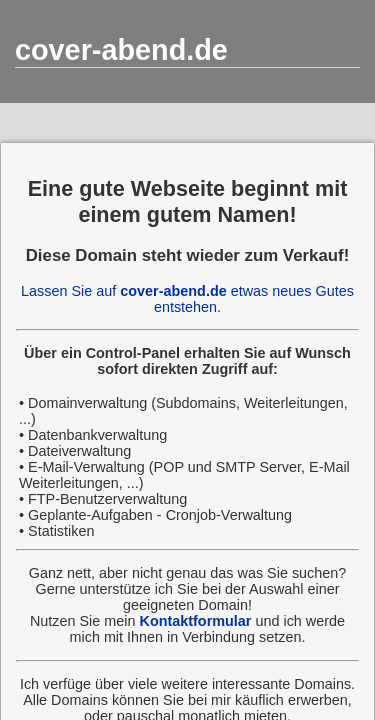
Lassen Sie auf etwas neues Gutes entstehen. (187, 299)
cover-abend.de (121, 50)
